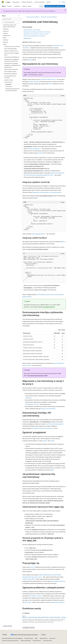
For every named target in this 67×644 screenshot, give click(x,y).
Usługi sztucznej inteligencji (33, 17)
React (63, 242)
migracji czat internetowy (48, 409)
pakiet (45, 441)
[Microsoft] (3, 2)
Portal (42, 6)
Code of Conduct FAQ (28, 579)
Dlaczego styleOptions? (34, 149)
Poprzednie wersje (29, 638)
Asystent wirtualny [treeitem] (9, 80)
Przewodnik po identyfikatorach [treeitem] (12, 57)
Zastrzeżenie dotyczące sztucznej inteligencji (12, 638)
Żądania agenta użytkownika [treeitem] (11, 69)
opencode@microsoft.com (58, 581)
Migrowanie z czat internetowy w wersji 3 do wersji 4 (36, 34)
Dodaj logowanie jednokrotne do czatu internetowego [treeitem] (12, 90)
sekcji (30, 60)
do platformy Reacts (48, 307)
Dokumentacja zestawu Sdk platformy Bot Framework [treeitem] (10, 26)
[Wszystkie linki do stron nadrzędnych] (24, 17)
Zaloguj (63, 2)
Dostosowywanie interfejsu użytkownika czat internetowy (37, 32)
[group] (44, 118)
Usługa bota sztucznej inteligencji (49, 17)
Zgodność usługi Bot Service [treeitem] (11, 51)
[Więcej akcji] (64, 17)
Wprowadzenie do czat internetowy (32, 30)
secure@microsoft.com (36, 596)
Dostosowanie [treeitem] (9, 86)
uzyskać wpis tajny (34, 81)
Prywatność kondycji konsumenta (10, 641)
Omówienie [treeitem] (8, 84)
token (50, 84)
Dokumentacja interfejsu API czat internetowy (34, 36)
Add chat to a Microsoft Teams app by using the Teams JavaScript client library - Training (44, 617)
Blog (36, 638)
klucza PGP (28, 602)
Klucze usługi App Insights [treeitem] (11, 49)
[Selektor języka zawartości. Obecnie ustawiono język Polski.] (5, 635)
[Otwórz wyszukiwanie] (60, 2)
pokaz (52, 441)
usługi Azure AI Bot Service (48, 79)
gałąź (25, 75)
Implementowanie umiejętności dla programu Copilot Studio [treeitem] (12, 60)
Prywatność (52, 638)
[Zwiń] (19, 16)
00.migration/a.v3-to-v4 (32, 404)
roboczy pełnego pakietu (38, 234)
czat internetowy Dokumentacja (54, 424)
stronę (32, 567)
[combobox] (11, 19)
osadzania (28, 398)
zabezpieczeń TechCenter (57, 602)
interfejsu (40, 153)
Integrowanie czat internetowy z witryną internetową (46, 192)
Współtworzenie (44, 638)
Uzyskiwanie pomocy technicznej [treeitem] (12, 46)
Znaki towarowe (36, 641)
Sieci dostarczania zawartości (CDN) (38, 376)
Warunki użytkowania (26, 641)
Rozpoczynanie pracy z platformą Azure (55, 6)
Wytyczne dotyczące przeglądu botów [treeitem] (12, 54)
